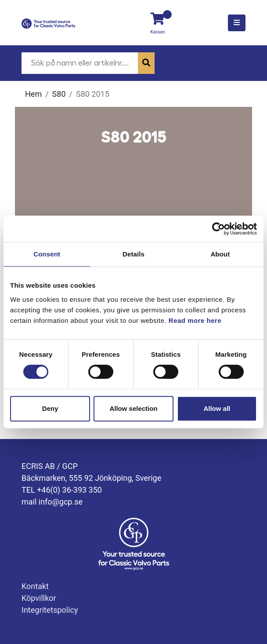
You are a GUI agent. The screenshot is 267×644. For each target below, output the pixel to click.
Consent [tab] (47, 254)
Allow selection (133, 408)
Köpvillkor (39, 598)
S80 (59, 94)
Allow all (217, 408)
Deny (50, 408)
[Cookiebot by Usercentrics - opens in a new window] (218, 229)
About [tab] (220, 254)
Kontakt (35, 586)
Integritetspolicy (50, 610)
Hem (33, 94)
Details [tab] (133, 254)
